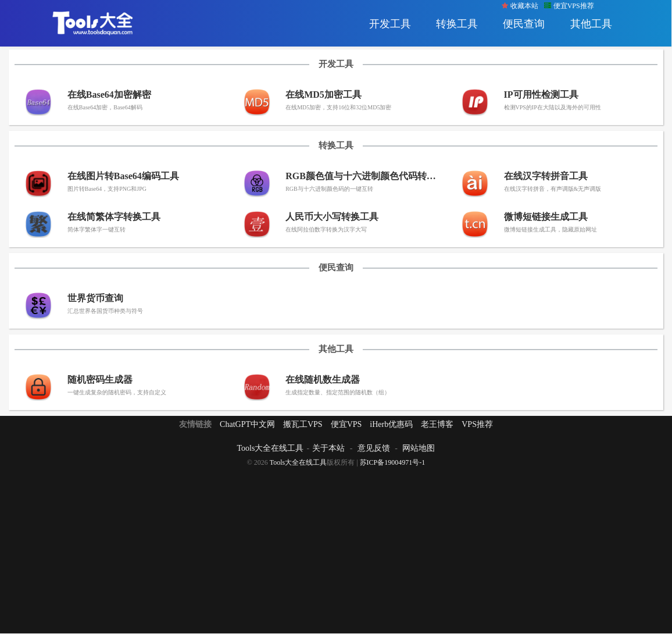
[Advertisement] (336, 549)
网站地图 (419, 448)
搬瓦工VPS (303, 424)
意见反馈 (374, 448)
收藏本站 (520, 6)
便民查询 (524, 24)
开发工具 (390, 24)
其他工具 (591, 24)
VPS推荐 (477, 424)
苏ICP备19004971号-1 (393, 462)
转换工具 (457, 24)
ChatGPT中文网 (247, 424)
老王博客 (437, 424)
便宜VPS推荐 (569, 6)
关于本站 (328, 448)
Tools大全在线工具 (271, 448)
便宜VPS (346, 424)
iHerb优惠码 (391, 424)
